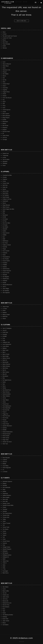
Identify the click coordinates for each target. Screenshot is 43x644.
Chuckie (5, 177)
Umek (4, 539)
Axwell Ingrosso (6, 110)
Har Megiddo (6, 277)
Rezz (4, 609)
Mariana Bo (5, 601)
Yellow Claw (6, 561)
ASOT (4, 102)
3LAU (4, 62)
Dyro (4, 237)
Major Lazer (5, 350)
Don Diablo (5, 227)
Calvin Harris (6, 136)
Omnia (4, 398)
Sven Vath (5, 501)
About (4, 32)
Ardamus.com (8, 2)
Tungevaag (5, 155)
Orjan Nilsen (6, 400)
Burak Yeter (5, 619)
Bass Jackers (6, 114)
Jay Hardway (6, 291)
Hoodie (4, 283)
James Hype (6, 307)
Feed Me (5, 247)
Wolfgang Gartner (7, 555)
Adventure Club (6, 70)
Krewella (5, 334)
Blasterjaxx (5, 122)
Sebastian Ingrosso (7, 481)
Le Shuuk (5, 472)
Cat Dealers (5, 625)
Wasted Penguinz (7, 549)
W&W (4, 559)
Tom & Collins (6, 159)
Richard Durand (6, 434)
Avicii (4, 108)
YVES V (5, 563)
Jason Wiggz (6, 289)
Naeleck (5, 313)
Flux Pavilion (6, 259)
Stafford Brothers (7, 495)
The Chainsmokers (7, 513)
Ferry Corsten (6, 251)
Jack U (4, 287)
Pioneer (4, 420)
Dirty (4, 213)
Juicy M (4, 330)
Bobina (4, 124)
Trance (4, 531)
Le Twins (5, 309)
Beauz (4, 623)
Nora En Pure (6, 605)
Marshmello (5, 362)
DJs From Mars (6, 223)
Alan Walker (6, 74)
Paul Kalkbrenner (7, 406)
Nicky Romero (6, 392)
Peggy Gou (5, 414)
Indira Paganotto (7, 468)
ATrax (4, 106)
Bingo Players (6, 118)
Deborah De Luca (7, 603)
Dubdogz (5, 617)
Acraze (4, 157)
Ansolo (4, 94)
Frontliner (5, 263)
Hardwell (5, 275)
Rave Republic (6, 458)
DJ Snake (5, 225)
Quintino (5, 428)
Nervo (4, 386)
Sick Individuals (6, 487)
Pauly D (5, 412)
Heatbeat (5, 281)
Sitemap (5, 48)
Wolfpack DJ (6, 557)
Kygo (4, 340)
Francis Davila (6, 261)
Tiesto (4, 521)
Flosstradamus (6, 257)
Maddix (4, 464)
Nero (4, 384)
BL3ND (4, 120)
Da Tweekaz (6, 195)
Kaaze (4, 613)
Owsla (4, 402)
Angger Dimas (6, 92)
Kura (4, 338)
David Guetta (6, 197)
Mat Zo (4, 370)
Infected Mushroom (7, 285)
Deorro (4, 203)
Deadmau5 (5, 201)
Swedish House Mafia (8, 505)
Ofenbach (5, 161)
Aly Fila (4, 80)
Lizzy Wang (5, 466)
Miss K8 (5, 374)
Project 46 (5, 422)
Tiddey (4, 519)
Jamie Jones (6, 597)
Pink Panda (5, 418)
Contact (4, 34)
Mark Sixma (5, 573)
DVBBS (4, 235)
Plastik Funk (6, 153)
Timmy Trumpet (6, 523)
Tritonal (4, 533)
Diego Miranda (6, 205)
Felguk (4, 249)
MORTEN (5, 317)
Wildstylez (5, 551)
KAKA (4, 311)
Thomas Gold (6, 515)
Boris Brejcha (6, 607)
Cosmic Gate (6, 183)
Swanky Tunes (6, 503)
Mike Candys (6, 372)
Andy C (4, 86)
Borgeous (5, 128)
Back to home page (22, 21)
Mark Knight (6, 356)
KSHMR (5, 336)
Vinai (4, 545)
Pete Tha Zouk (6, 416)
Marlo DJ (5, 360)
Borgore (5, 130)
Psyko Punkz (6, 424)
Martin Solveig (6, 366)
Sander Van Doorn (7, 442)
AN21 (4, 82)
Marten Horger (6, 315)
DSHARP (5, 229)
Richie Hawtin (6, 436)
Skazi (4, 489)
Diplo (4, 211)
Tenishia (5, 511)
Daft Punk (5, 185)
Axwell (4, 112)
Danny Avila (5, 191)
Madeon (5, 348)
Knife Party (5, 332)
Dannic (4, 189)
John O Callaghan (7, 328)
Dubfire (4, 231)
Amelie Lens (6, 595)
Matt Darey (5, 368)
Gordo (4, 589)
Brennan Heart (6, 131)
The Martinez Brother (8, 615)
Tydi (4, 537)
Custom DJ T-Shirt (7, 38)
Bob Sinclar (5, 126)
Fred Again (5, 571)
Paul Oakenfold (6, 408)
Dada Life (5, 187)
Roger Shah (6, 440)
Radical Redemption (8, 432)
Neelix (4, 382)
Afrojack (5, 72)
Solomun (5, 462)
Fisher (4, 255)
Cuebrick (5, 460)
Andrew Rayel (6, 84)
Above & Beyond (7, 64)
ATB (4, 104)
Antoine (4, 96)
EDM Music (5, 241)
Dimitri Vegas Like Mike (8, 209)
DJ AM (4, 217)
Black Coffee (6, 591)
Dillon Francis (6, 207)
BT (3, 134)
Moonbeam (5, 376)
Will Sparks (5, 553)
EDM (4, 239)
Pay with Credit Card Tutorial (10, 36)
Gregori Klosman (7, 271)
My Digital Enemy (7, 380)
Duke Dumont (6, 233)
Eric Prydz (5, 243)
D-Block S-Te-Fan (7, 199)
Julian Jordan (6, 621)
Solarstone (5, 493)
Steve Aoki (5, 499)
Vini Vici (5, 593)
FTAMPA (5, 265)
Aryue (4, 165)
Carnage (5, 140)
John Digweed (6, 293)
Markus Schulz (6, 358)
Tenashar (5, 509)
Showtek (5, 485)
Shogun (4, 484)
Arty (4, 100)
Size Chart (5, 42)
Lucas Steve (6, 346)
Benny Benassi (6, 116)
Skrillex (4, 491)
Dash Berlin (5, 193)
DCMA (4, 46)
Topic (4, 611)
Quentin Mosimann (7, 426)
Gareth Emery (6, 269)
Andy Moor (5, 88)
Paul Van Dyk (6, 410)
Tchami (4, 507)
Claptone (5, 179)
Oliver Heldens (6, 396)
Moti (4, 378)
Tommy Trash (6, 527)
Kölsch (4, 319)
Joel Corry (5, 599)
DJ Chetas (5, 219)
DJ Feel (4, 221)
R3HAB (4, 430)
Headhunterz (6, 279)
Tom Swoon (5, 529)
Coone (4, 181)
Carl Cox (5, 138)
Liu (3, 470)
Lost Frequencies (7, 344)
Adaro (4, 68)
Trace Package (6, 44)
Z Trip (4, 569)
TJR (4, 525)
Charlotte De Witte (7, 175)
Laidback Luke (6, 342)
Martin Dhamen (6, 364)
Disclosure (5, 215)
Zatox (4, 565)
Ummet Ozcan (6, 541)
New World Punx (7, 390)
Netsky (4, 388)
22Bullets (5, 163)
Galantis (5, 267)
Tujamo (4, 535)
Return (4, 40)
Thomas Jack (6, 517)
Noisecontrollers (7, 394)
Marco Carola (6, 354)
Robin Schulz (6, 438)
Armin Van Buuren (7, 98)
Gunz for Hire (6, 273)
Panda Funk (6, 404)
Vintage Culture (6, 547)
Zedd (4, 567)
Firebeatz (5, 253)
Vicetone (5, 543)
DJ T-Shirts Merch (8, 3)
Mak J (4, 352)
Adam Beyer (6, 66)
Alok (4, 78)
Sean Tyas (5, 444)
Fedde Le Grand (7, 245)
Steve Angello (6, 497)
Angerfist (5, 90)
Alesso (4, 76)
